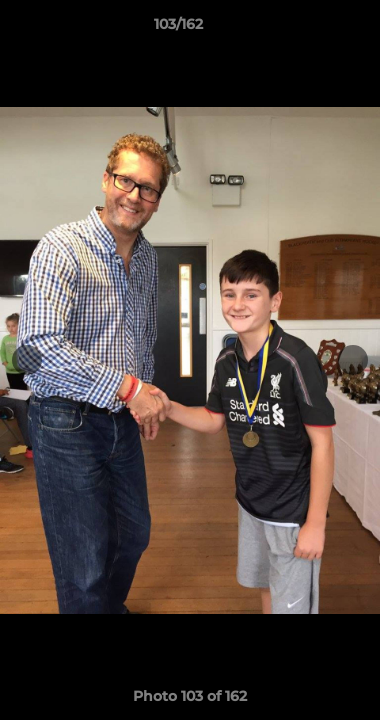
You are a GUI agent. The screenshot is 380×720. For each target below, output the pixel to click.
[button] (308, 29)
